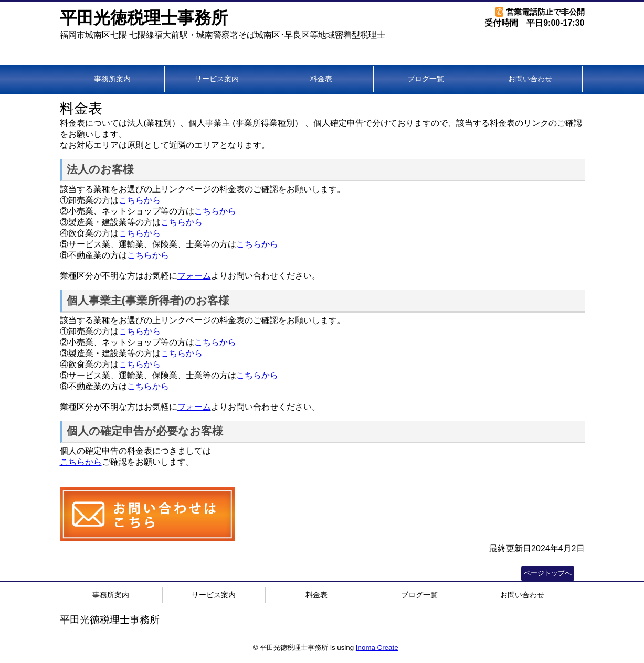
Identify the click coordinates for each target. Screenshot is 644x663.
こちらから (140, 200)
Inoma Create (377, 648)
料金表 (321, 79)
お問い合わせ (530, 79)
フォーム (194, 276)
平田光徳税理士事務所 (144, 18)
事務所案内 (112, 79)
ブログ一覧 (426, 79)
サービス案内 (217, 79)
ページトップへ (548, 573)
